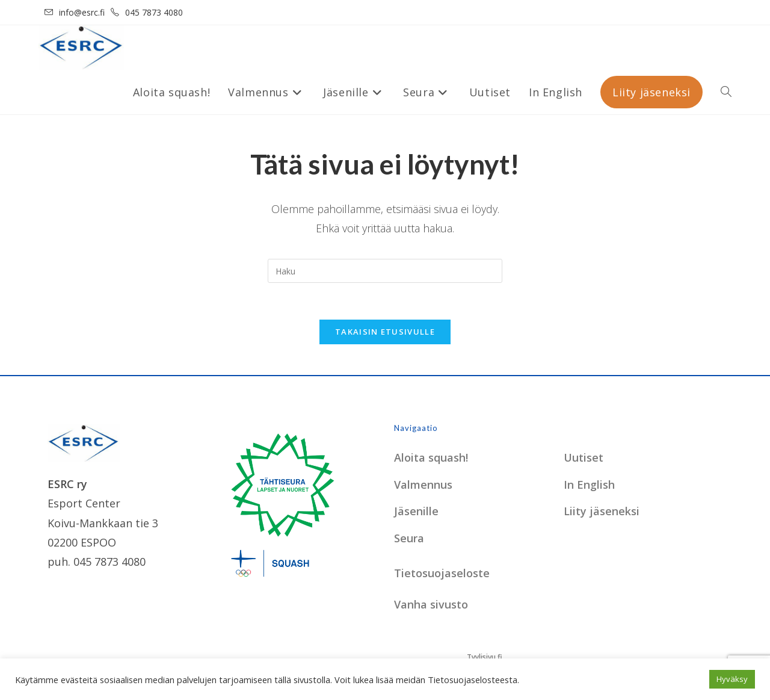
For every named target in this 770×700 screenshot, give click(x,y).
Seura (409, 538)
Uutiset (584, 457)
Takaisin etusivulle (385, 332)
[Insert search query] (385, 271)
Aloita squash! (431, 457)
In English (589, 485)
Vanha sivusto (431, 604)
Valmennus (423, 485)
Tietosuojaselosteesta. (473, 680)
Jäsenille (416, 511)
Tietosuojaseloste (442, 573)
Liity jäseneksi (602, 511)
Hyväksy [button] (732, 679)
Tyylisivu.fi (485, 657)
